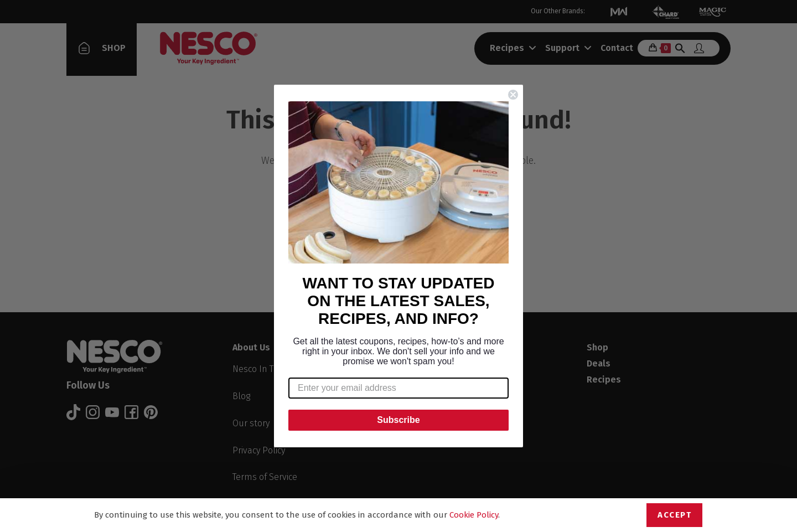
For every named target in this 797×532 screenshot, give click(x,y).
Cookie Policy (474, 515)
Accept (674, 515)
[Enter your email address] (398, 388)
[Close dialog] (513, 95)
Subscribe (398, 420)
